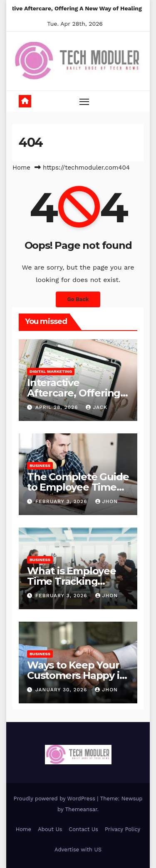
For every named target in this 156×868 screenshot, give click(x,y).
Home (21, 168)
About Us (50, 829)
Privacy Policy (123, 829)
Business (40, 466)
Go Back (78, 299)
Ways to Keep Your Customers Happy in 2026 (76, 675)
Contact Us (83, 829)
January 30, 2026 (62, 690)
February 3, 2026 (62, 501)
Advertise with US (78, 850)
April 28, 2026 (58, 407)
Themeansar (81, 809)
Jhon (107, 501)
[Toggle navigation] (84, 102)
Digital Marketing (51, 371)
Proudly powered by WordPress (56, 799)
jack (97, 407)
